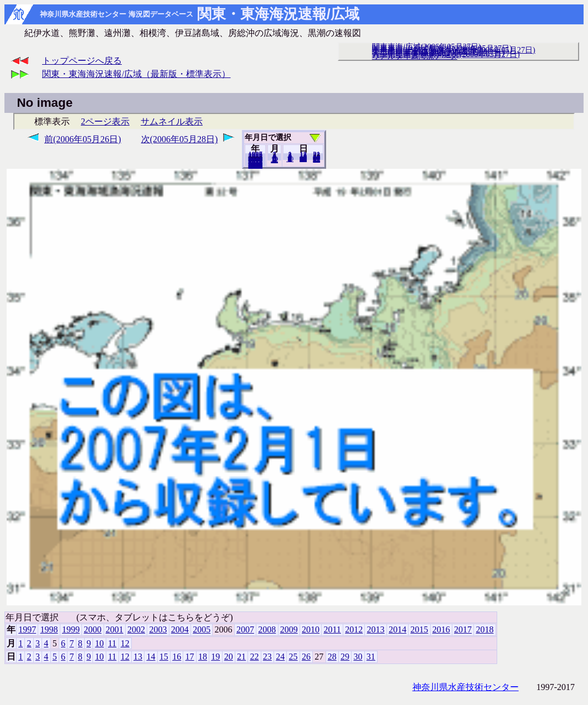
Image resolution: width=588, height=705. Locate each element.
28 (332, 657)
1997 (27, 629)
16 (177, 657)
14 (151, 657)
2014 (398, 629)
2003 (158, 629)
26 (306, 657)
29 (345, 657)
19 (215, 657)
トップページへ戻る (82, 61)
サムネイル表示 (172, 121)
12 (274, 160)
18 (203, 657)
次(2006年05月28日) (180, 139)
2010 (311, 629)
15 (164, 657)
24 (280, 657)
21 (241, 657)
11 (112, 643)
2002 (136, 629)
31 (316, 159)
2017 (463, 629)
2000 (92, 629)
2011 (332, 629)
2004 (180, 629)
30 (358, 657)
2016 (441, 629)
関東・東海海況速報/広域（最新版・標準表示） (136, 74)
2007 (245, 629)
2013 (376, 629)
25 (293, 657)
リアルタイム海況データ (415, 56)
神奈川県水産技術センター (466, 687)
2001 (115, 629)
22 (254, 657)
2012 (354, 629)
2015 (419, 629)
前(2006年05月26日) (83, 139)
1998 (49, 629)
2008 (267, 629)
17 (190, 657)
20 (303, 159)
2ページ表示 (105, 121)
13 (138, 657)
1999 (71, 629)
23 (267, 657)
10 (290, 159)
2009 (289, 629)
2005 (202, 629)
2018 (255, 165)
